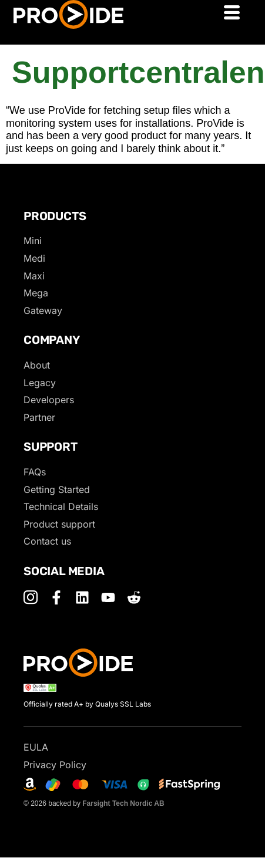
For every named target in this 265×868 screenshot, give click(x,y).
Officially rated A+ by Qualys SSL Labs (87, 704)
